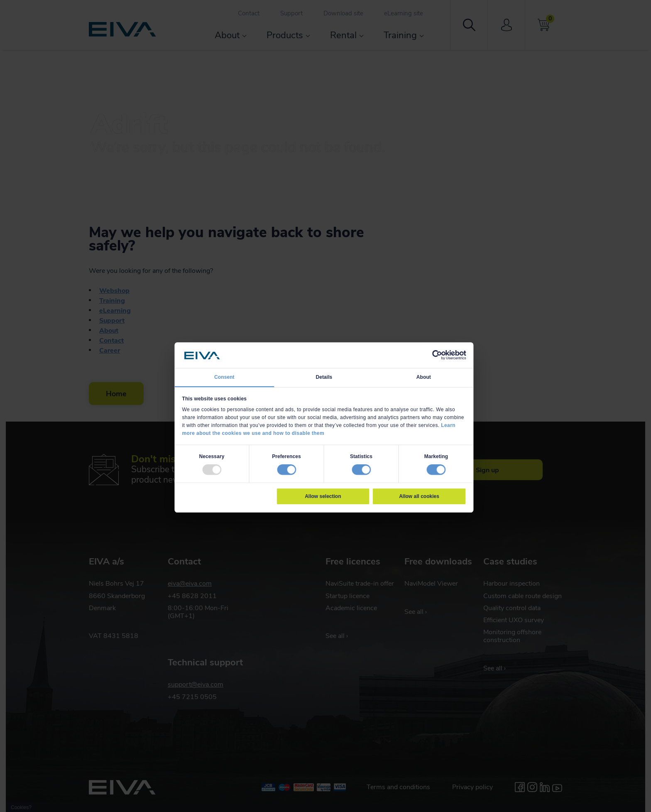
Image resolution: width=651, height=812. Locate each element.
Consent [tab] (224, 377)
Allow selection (323, 496)
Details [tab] (324, 377)
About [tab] (424, 377)
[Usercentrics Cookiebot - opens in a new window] (437, 355)
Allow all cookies (419, 496)
